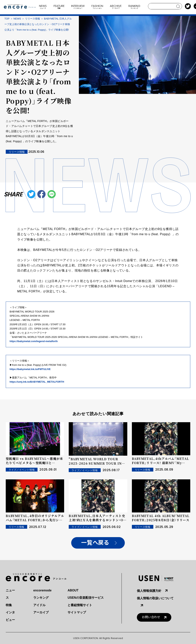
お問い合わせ (151, 617)
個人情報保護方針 (149, 591)
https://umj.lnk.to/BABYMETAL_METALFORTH (37, 382)
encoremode (42, 590)
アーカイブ (41, 612)
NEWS (17, 19)
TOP (7, 19)
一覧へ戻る (95, 543)
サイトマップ (77, 612)
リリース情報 (33, 19)
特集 (9, 605)
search (178, 6)
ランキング (41, 598)
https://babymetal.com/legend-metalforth (34, 341)
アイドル (39, 605)
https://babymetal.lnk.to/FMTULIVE (30, 369)
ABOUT (73, 590)
